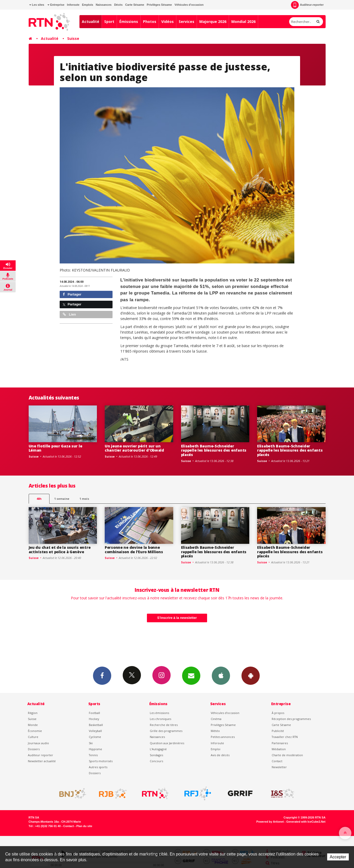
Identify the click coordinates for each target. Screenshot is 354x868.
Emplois (88, 5)
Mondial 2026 (243, 21)
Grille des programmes (166, 731)
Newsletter (279, 767)
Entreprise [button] (56, 5)
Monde (33, 725)
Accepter (338, 857)
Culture (33, 737)
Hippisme (95, 749)
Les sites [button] (37, 5)
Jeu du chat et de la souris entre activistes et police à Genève (60, 550)
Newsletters (191, 675)
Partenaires (280, 743)
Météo (215, 731)
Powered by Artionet (270, 822)
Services (187, 21)
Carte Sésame (135, 5)
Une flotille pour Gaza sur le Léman (55, 448)
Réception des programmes (291, 719)
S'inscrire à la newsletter (177, 618)
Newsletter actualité (42, 761)
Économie (35, 731)
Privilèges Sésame (159, 5)
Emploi (216, 749)
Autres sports (98, 767)
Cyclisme (95, 737)
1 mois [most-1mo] (84, 499)
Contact (277, 761)
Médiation (279, 749)
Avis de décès (220, 755)
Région (33, 713)
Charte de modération (287, 755)
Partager (72, 294)
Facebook (102, 675)
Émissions (129, 21)
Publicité (278, 731)
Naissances (104, 5)
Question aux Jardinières (167, 743)
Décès (118, 5)
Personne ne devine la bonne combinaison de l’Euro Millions (134, 550)
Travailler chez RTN (285, 737)
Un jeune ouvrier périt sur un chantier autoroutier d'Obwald (134, 448)
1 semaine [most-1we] (62, 499)
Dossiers (34, 749)
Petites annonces (223, 737)
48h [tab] (39, 499)
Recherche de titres (164, 725)
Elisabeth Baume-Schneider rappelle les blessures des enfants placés (214, 450)
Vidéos (167, 21)
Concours (156, 761)
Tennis (93, 755)
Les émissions (159, 713)
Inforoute (73, 5)
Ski (91, 743)
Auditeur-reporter (307, 5)
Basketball (96, 725)
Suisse (73, 38)
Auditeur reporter (41, 755)
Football (94, 713)
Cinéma (216, 719)
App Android (251, 675)
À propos (278, 713)
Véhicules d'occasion (189, 5)
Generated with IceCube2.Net (306, 822)
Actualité (91, 21)
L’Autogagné (158, 749)
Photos (150, 21)
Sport (109, 21)
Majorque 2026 (213, 21)
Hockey (94, 719)
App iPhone (221, 675)
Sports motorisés (101, 761)
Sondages (156, 755)
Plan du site (84, 826)
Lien (69, 314)
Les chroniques (160, 719)
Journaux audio (38, 743)
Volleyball (95, 731)
